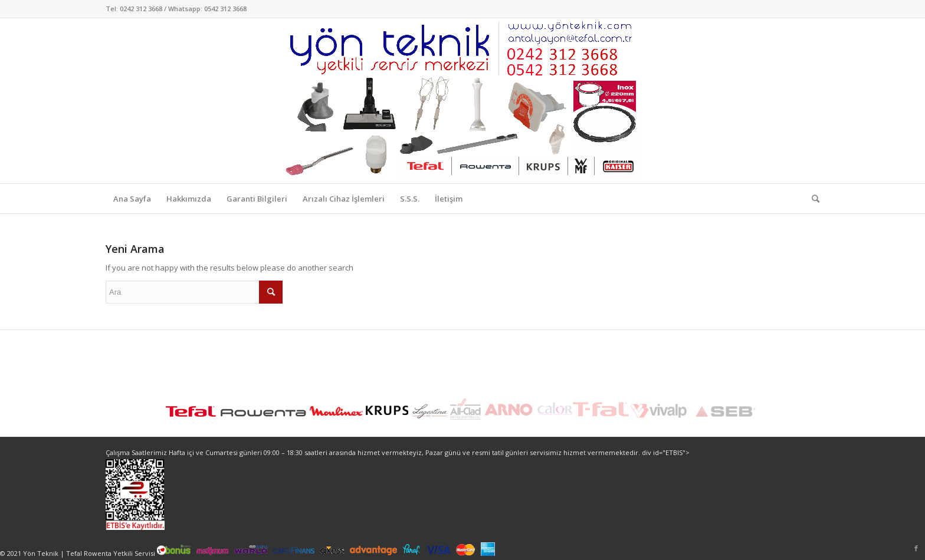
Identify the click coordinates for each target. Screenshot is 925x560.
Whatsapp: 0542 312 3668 (207, 9)
